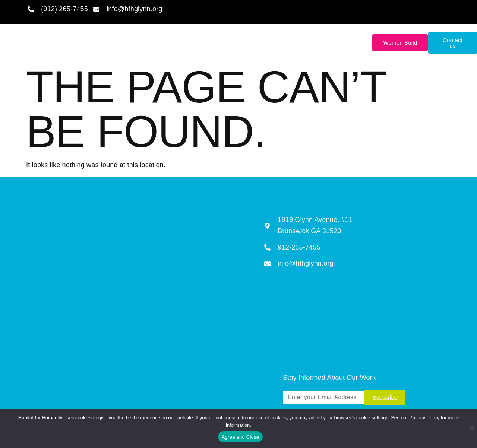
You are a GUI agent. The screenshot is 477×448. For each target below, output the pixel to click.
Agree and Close (241, 437)
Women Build (400, 43)
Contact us (453, 43)
